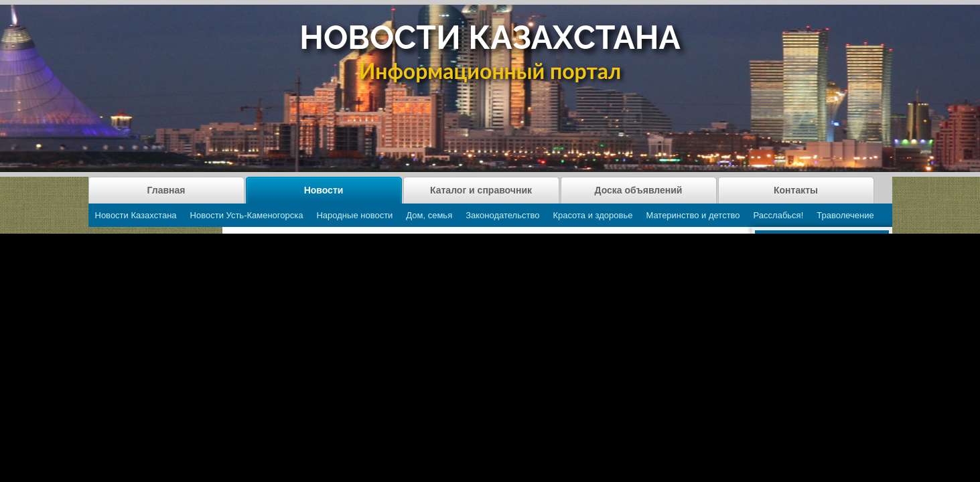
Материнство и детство (693, 215)
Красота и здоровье (592, 215)
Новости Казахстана (136, 215)
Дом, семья (429, 215)
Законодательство (502, 215)
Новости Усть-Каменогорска (247, 215)
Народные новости (354, 215)
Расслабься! (779, 215)
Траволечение (845, 215)
